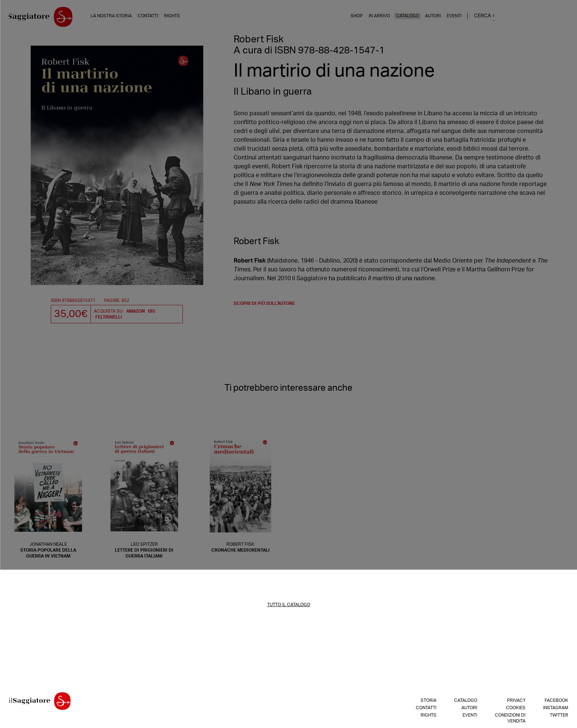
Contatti (157, 18)
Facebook (556, 702)
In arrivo (449, 18)
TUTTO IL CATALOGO (289, 606)
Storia (429, 702)
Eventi (524, 18)
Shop (427, 18)
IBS (152, 313)
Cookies (516, 710)
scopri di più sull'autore (264, 305)
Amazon (136, 313)
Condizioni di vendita (510, 720)
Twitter (559, 717)
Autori (503, 18)
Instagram (556, 710)
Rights (182, 18)
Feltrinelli (109, 319)
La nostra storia (121, 18)
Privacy (516, 702)
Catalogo (477, 18)
